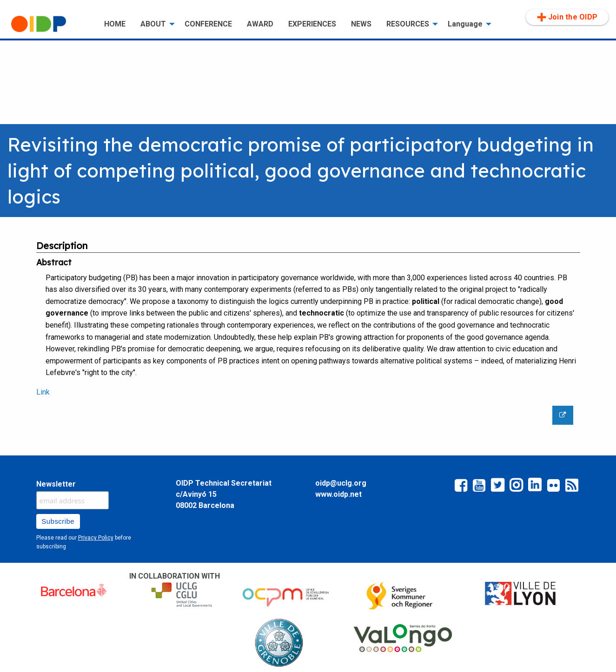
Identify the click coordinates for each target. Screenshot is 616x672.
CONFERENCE (208, 24)
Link (43, 392)
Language (465, 24)
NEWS (361, 24)
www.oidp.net (338, 494)
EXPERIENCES (312, 24)
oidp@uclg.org (341, 483)
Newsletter (56, 484)
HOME (115, 24)
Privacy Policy (96, 538)
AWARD (260, 24)
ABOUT (153, 24)
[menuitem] (50, 24)
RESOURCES (408, 24)
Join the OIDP (567, 17)
